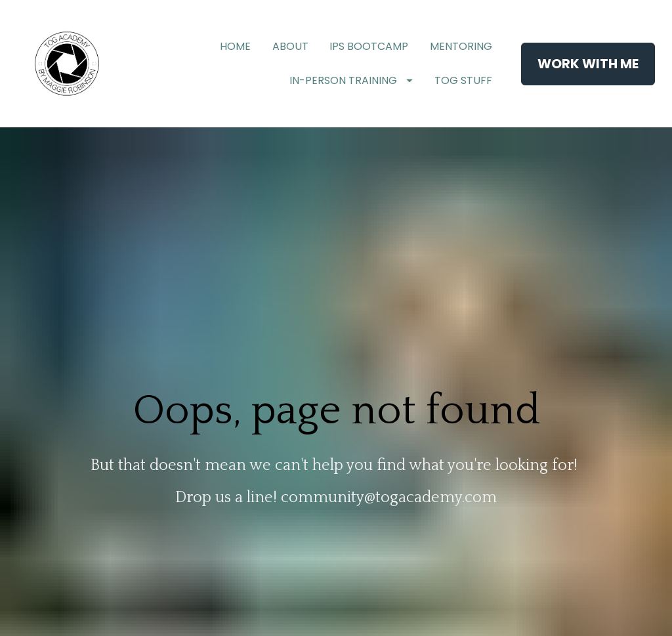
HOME (235, 46)
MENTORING (461, 46)
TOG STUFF (463, 80)
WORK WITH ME (588, 64)
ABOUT (290, 46)
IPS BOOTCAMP (369, 46)
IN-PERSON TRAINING (351, 80)
